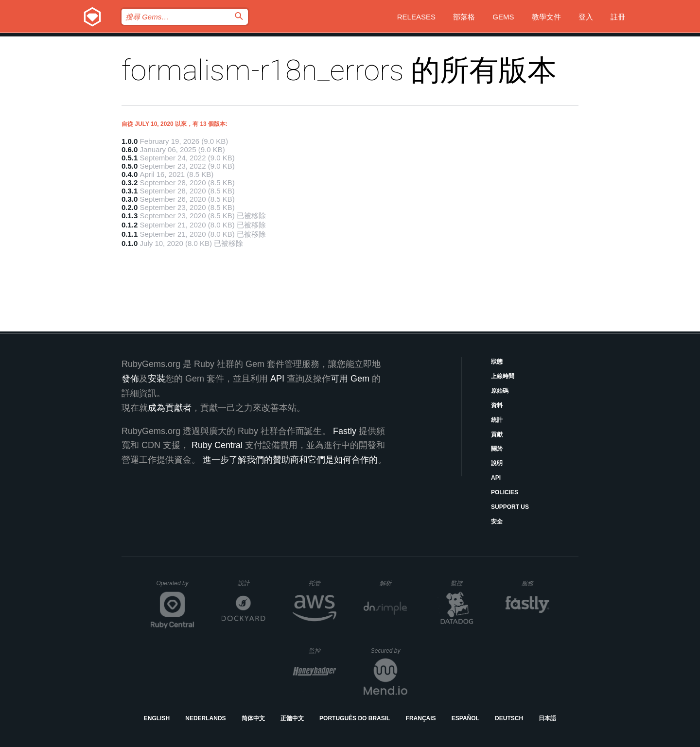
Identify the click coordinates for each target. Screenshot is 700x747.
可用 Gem (350, 379)
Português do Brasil (355, 718)
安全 (497, 521)
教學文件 (546, 17)
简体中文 (253, 718)
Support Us (510, 507)
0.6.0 (130, 149)
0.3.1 (130, 191)
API (496, 478)
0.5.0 (130, 166)
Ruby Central (217, 445)
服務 (535, 583)
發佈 (130, 379)
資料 (497, 405)
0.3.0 (130, 199)
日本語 (547, 718)
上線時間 (503, 376)
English (157, 718)
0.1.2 (130, 225)
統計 (497, 420)
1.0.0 (130, 141)
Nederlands (205, 718)
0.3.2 (130, 182)
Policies (505, 492)
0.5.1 (130, 158)
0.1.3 (130, 216)
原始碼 (500, 391)
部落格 (464, 17)
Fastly (345, 431)
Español (465, 718)
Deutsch (509, 718)
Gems (503, 17)
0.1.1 (130, 234)
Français (421, 718)
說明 (497, 463)
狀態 (497, 362)
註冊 (618, 17)
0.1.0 (130, 243)
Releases (416, 17)
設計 (252, 583)
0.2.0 (130, 207)
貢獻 (497, 434)
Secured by (389, 651)
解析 (394, 583)
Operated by (175, 587)
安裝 (157, 379)
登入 (586, 17)
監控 (464, 583)
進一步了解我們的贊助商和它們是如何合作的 (290, 460)
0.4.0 (130, 174)
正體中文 (292, 718)
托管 (321, 583)
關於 (497, 449)
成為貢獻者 (170, 408)
